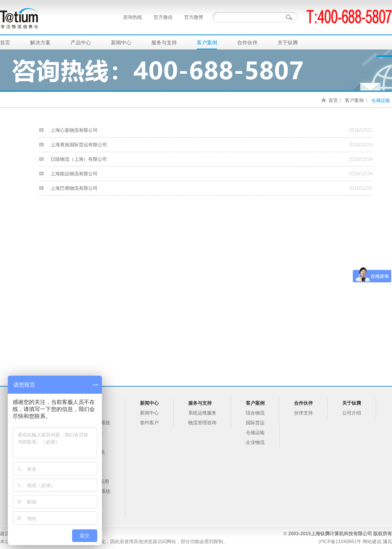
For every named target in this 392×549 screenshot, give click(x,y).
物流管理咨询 (202, 423)
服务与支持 (164, 43)
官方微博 (194, 17)
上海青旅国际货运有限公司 (79, 145)
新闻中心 (121, 43)
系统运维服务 (202, 413)
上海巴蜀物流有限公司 (74, 188)
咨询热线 (132, 17)
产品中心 (81, 43)
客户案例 (207, 43)
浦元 (387, 542)
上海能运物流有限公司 (74, 174)
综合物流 (255, 413)
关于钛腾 (288, 43)
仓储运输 (381, 100)
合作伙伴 (247, 43)
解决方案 (40, 43)
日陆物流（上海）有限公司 (79, 159)
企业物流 (255, 442)
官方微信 (163, 17)
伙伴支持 (303, 413)
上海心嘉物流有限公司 (74, 130)
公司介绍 (352, 413)
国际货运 (255, 423)
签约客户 (149, 423)
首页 (5, 43)
